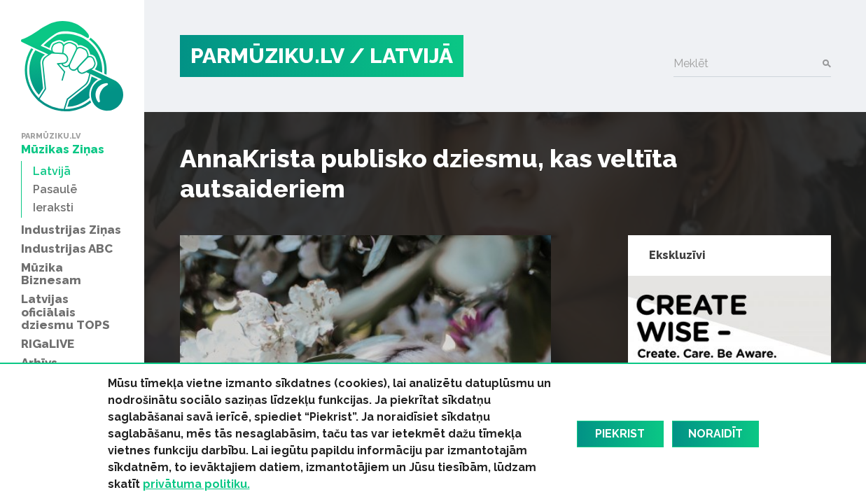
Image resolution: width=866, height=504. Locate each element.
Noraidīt (715, 434)
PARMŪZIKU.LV (267, 56)
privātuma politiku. (196, 484)
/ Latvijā (401, 56)
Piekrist (620, 434)
